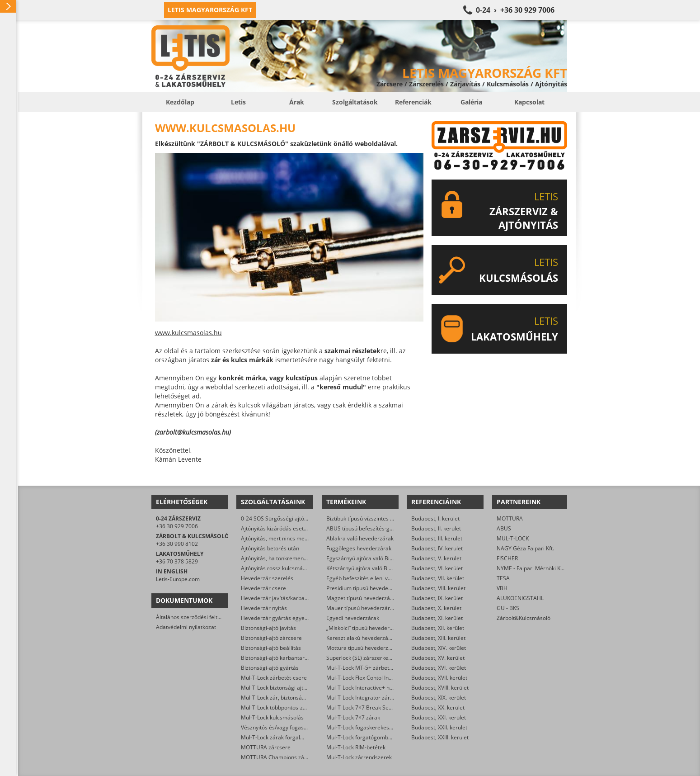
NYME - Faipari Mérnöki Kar (531, 568)
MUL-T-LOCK (513, 538)
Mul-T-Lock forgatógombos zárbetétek (374, 737)
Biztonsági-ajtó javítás (268, 628)
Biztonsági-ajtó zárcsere (271, 638)
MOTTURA (510, 518)
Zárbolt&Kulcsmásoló (524, 618)
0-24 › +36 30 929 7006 (515, 10)
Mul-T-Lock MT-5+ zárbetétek (363, 668)
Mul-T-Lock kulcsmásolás (272, 717)
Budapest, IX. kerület (437, 598)
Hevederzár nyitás (264, 608)
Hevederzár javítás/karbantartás (282, 598)
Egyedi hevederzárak (353, 618)
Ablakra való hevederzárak (360, 538)
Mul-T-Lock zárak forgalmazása (280, 737)
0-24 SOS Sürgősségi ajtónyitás (280, 518)
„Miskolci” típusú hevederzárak (365, 628)
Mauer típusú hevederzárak (361, 608)
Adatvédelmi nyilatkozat (186, 627)
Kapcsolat (529, 102)
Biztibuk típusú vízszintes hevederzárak (376, 518)
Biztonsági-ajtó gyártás (270, 668)
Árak (297, 102)
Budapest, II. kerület (436, 528)
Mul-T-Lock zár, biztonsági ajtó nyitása (289, 698)
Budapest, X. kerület (436, 608)
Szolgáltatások (355, 102)
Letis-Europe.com (178, 579)
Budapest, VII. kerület (438, 578)
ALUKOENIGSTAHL (520, 598)
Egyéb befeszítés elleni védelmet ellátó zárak (383, 578)
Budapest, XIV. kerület (439, 648)
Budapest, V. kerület (436, 558)
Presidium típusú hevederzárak (365, 588)
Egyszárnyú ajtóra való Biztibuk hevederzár (381, 558)
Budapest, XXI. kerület (439, 717)
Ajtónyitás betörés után (270, 548)
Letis (238, 102)
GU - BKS (508, 608)
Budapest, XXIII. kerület (440, 737)
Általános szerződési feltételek (194, 617)
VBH (502, 588)
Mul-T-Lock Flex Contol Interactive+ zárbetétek (384, 678)
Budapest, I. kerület (435, 518)
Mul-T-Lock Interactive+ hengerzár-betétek (380, 688)
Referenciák (413, 102)
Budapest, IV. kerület (437, 548)
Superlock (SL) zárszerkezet (361, 658)
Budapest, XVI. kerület (439, 668)
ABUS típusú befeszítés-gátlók (364, 528)
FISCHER (507, 558)
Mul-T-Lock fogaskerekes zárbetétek (372, 727)
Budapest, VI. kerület (437, 568)
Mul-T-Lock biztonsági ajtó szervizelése (290, 688)
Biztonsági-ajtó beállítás (271, 648)
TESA (503, 578)
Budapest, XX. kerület (438, 707)
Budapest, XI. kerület (437, 618)
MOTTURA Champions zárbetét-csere (288, 757)
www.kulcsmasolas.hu (188, 333)
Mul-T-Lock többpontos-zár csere (282, 707)
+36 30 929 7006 (177, 526)
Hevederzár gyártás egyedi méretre (286, 618)
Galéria (471, 102)
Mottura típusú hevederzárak (363, 648)
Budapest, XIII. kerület (438, 638)
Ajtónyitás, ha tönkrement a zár (280, 558)
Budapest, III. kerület (437, 538)
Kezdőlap (180, 102)
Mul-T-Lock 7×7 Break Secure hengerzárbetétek (386, 707)
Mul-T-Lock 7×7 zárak (353, 717)
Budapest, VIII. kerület (438, 588)
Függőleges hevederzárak (359, 548)
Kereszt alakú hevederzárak (361, 638)
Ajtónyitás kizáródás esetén (275, 528)
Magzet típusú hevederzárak (362, 598)
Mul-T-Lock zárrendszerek (359, 757)
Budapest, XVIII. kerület (440, 688)
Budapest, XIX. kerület (439, 698)
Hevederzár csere (263, 588)
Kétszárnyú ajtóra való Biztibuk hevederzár (380, 568)
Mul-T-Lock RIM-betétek (356, 747)
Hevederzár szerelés (267, 578)
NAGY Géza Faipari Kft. (525, 548)
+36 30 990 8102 (177, 544)
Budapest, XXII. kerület (439, 727)
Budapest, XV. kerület (438, 658)
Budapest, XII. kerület (438, 628)
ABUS (504, 528)
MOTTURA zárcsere (266, 747)
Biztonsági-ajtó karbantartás (277, 658)
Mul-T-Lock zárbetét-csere (274, 678)
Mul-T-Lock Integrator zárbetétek (368, 698)
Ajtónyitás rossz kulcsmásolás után (285, 568)
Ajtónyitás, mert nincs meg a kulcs (284, 538)
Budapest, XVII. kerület (439, 678)
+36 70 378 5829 (177, 561)
